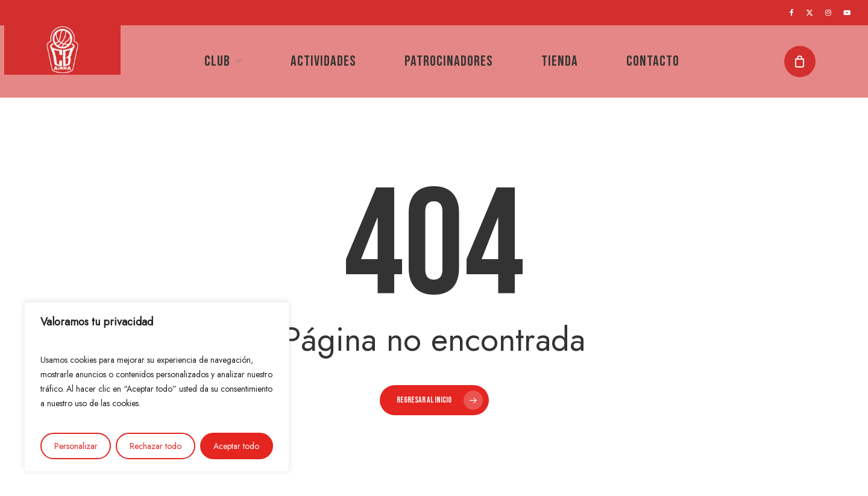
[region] (157, 387)
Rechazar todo (156, 446)
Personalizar (76, 446)
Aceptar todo (236, 446)
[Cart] (804, 61)
